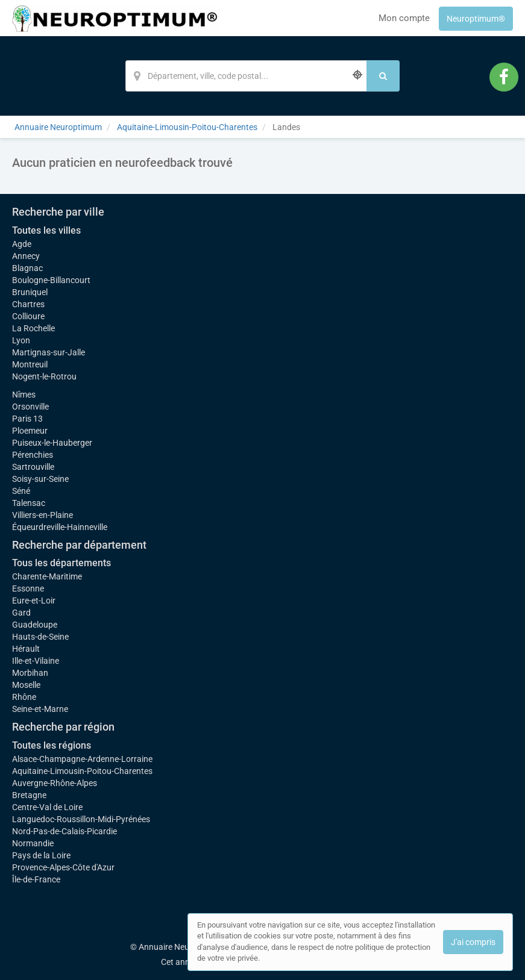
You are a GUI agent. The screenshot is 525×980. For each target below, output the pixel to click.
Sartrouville (33, 467)
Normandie (33, 843)
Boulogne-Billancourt (51, 280)
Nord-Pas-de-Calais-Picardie (64, 831)
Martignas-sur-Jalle (49, 352)
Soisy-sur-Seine (40, 479)
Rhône (24, 697)
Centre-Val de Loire (47, 807)
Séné (21, 491)
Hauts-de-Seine (40, 637)
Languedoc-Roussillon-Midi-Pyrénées (81, 819)
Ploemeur (30, 431)
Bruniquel (30, 292)
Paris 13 (27, 419)
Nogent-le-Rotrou (44, 376)
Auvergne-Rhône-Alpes (55, 783)
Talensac (29, 503)
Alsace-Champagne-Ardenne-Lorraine (82, 759)
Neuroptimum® (476, 19)
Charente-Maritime (47, 576)
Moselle (26, 685)
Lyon (21, 340)
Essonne (28, 588)
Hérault (26, 649)
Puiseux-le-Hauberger (52, 443)
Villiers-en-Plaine (42, 515)
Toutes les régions (52, 745)
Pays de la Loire (41, 855)
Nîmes (24, 395)
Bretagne (29, 795)
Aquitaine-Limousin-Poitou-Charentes (82, 771)
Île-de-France (36, 879)
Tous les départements (61, 563)
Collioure (28, 316)
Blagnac (27, 268)
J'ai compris (473, 942)
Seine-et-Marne (40, 709)
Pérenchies (33, 455)
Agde (22, 244)
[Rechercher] (383, 76)
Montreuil (30, 364)
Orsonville (30, 407)
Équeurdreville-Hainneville (60, 527)
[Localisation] (246, 76)
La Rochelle (33, 328)
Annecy (26, 256)
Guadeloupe (35, 625)
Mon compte (404, 18)
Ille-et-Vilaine (36, 661)
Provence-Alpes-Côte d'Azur (63, 867)
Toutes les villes (46, 230)
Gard (21, 613)
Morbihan (30, 673)
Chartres (28, 304)
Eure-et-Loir (34, 601)
